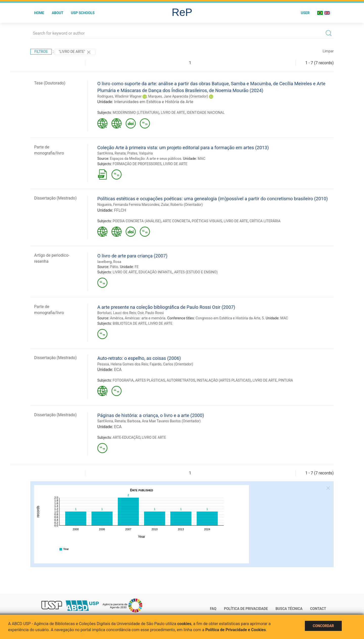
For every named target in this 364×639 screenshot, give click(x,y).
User (305, 13)
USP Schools (83, 13)
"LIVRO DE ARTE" (75, 52)
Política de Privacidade (246, 609)
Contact (318, 609)
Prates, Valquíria (140, 153)
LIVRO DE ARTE (173, 113)
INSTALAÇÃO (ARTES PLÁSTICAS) (224, 380)
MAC (202, 159)
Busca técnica (289, 609)
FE (137, 267)
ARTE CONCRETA (177, 221)
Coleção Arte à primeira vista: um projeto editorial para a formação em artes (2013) (183, 148)
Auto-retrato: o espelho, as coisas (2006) (139, 358)
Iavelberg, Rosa (109, 262)
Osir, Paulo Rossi (151, 313)
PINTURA (286, 380)
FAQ (213, 609)
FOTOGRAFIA (123, 380)
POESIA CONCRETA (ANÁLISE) (137, 221)
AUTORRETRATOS (181, 380)
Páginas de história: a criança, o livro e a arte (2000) (151, 415)
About (58, 13)
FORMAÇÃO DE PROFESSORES (137, 164)
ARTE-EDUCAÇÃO (127, 437)
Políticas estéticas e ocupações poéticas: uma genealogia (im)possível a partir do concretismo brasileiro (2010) (213, 199)
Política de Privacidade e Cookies (236, 630)
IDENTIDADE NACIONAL (206, 113)
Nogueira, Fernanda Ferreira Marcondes (128, 205)
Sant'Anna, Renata (111, 153)
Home (39, 13)
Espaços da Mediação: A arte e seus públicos (146, 159)
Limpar (328, 51)
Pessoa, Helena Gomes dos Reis (123, 364)
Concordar (323, 626)
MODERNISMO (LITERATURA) (136, 113)
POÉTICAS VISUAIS (207, 221)
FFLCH (120, 210)
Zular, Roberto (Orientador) (182, 205)
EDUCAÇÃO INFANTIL (156, 272)
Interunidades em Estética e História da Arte (154, 102)
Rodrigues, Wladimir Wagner (119, 96)
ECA (118, 370)
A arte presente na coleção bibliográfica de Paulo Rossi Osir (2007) (166, 307)
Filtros (41, 52)
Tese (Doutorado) (50, 83)
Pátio (114, 267)
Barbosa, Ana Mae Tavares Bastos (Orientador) (164, 421)
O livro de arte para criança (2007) (132, 256)
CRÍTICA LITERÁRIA (265, 221)
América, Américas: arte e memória (138, 318)
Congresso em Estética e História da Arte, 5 (230, 318)
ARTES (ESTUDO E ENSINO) (196, 272)
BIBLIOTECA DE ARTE (130, 323)
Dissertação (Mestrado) (55, 198)
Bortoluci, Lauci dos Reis (117, 313)
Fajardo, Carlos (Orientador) (171, 364)
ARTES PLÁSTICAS (150, 380)
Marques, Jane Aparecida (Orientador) (178, 96)
